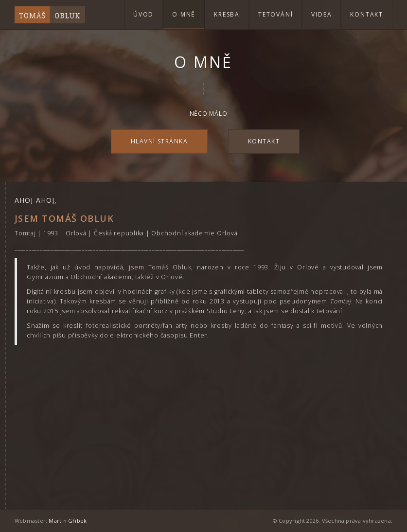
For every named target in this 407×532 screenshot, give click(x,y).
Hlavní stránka (159, 141)
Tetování (275, 14)
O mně (184, 14)
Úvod (143, 14)
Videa (321, 14)
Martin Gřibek (68, 521)
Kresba (227, 14)
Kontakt (367, 14)
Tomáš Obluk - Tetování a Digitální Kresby (50, 15)
